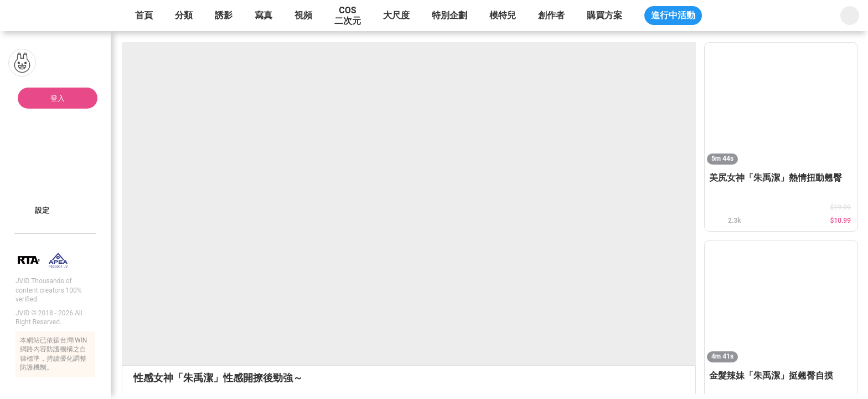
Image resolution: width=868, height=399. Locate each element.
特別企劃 (449, 15)
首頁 (144, 15)
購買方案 (604, 15)
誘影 (224, 15)
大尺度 (396, 15)
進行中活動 (673, 15)
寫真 (263, 15)
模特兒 (503, 15)
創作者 (551, 15)
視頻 (303, 15)
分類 (184, 15)
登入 (58, 98)
